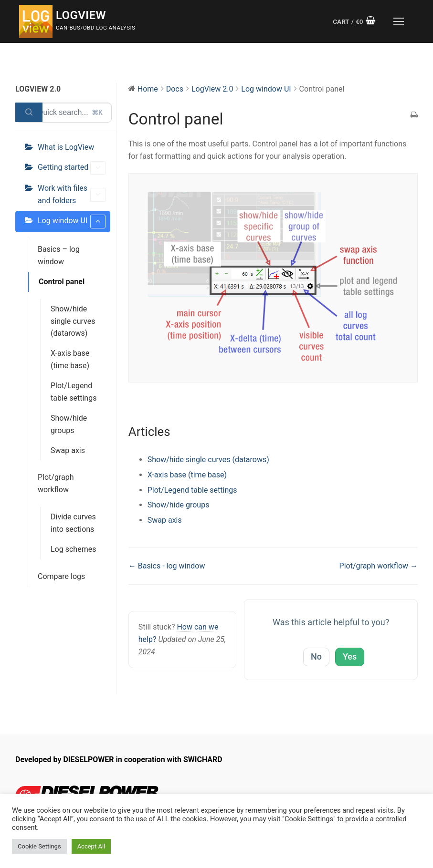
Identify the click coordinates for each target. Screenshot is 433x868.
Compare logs (61, 576)
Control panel (62, 282)
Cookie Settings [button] (39, 846)
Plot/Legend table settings (74, 392)
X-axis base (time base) (70, 359)
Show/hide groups (69, 424)
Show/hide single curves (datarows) (73, 321)
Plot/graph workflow (56, 483)
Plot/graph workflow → (379, 566)
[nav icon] (399, 21)
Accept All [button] (91, 846)
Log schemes (73, 549)
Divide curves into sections (73, 523)
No (316, 656)
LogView (81, 15)
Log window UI (72, 222)
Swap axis (68, 450)
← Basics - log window (167, 566)
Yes (350, 656)
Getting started (72, 168)
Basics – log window (59, 255)
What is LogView (66, 147)
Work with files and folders (72, 194)
